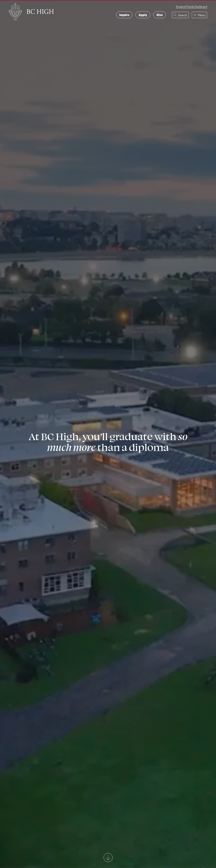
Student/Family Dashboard (191, 7)
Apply (143, 15)
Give (160, 15)
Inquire (124, 15)
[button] (180, 15)
